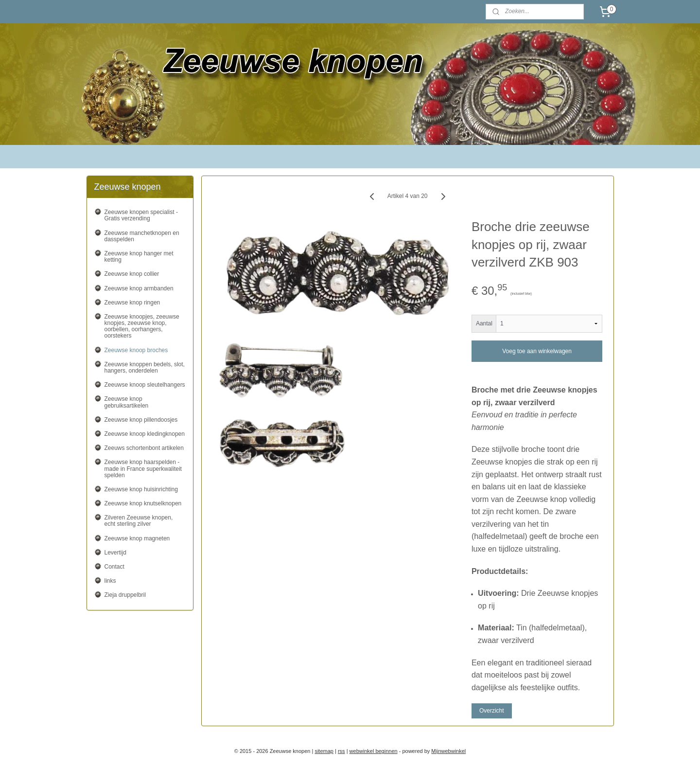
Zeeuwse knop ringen (132, 303)
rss (341, 751)
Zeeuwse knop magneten (137, 538)
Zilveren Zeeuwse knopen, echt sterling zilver (139, 521)
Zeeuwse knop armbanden (139, 288)
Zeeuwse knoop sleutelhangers (145, 385)
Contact (114, 567)
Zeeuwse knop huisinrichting (141, 489)
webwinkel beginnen (374, 751)
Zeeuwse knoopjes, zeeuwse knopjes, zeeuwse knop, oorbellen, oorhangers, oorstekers (142, 326)
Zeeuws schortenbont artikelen (144, 448)
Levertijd (115, 553)
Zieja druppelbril (125, 595)
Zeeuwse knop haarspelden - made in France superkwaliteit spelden (143, 468)
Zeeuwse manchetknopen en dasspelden (142, 236)
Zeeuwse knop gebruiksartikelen (127, 402)
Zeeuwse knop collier (132, 274)
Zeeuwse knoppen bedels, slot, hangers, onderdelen (145, 367)
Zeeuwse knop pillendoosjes (141, 420)
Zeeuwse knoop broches (136, 350)
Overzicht (492, 711)
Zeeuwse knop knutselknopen (143, 503)
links (110, 581)
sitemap (324, 751)
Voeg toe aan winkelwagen (537, 351)
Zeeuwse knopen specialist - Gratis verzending (141, 215)
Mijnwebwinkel (448, 751)
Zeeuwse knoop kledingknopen (145, 434)
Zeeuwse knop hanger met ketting (139, 257)
